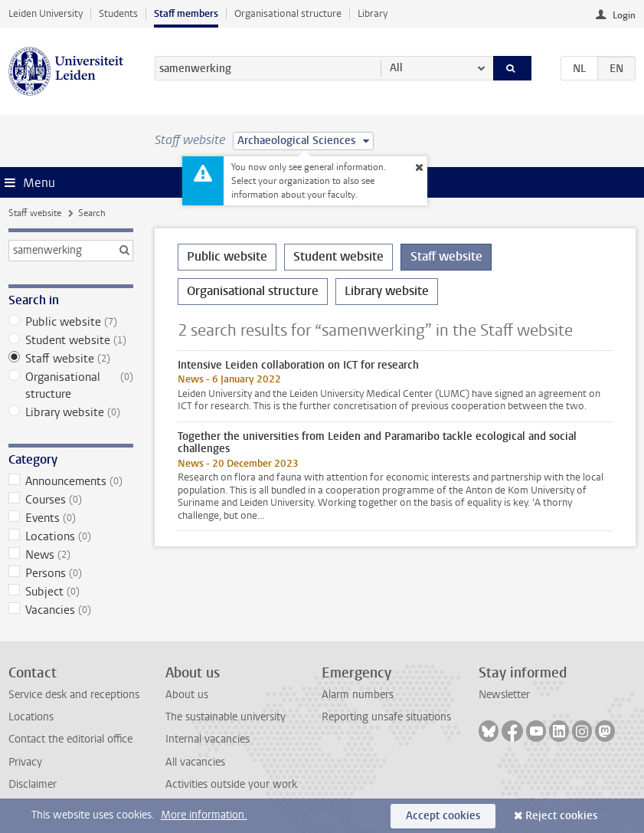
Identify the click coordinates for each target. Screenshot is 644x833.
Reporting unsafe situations (386, 717)
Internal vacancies (208, 739)
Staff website (35, 213)
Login (624, 15)
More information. (204, 815)
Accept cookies (443, 816)
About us (187, 695)
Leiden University (46, 13)
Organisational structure (288, 13)
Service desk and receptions (74, 695)
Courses (71, 500)
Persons (71, 573)
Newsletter (504, 695)
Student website (71, 340)
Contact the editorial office (70, 739)
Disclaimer (33, 784)
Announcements (71, 481)
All (396, 68)
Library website (71, 412)
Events (71, 518)
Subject (71, 592)
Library (373, 13)
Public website (71, 322)
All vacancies (195, 762)
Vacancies (71, 610)
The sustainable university (226, 717)
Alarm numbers (358, 695)
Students (118, 13)
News (71, 555)
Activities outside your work (231, 784)
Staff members (186, 13)
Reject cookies (561, 816)
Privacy (25, 762)
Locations (71, 536)
